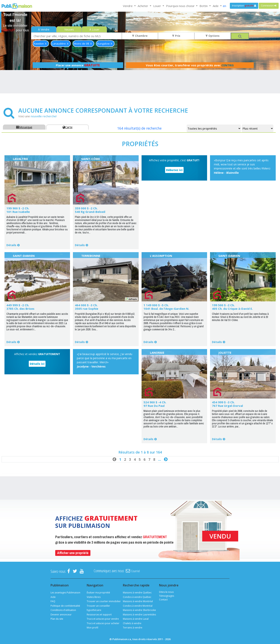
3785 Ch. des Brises (20, 309)
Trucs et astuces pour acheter (103, 623)
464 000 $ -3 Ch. (86, 305)
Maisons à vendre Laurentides (139, 615)
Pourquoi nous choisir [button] (181, 6)
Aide (53, 597)
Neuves (69, 29)
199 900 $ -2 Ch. (18, 208)
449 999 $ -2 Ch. (18, 305)
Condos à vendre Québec (137, 597)
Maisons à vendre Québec (137, 593)
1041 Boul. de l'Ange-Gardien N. (166, 309)
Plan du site (57, 619)
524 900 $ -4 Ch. (155, 402)
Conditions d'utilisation (63, 610)
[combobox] (77, 36)
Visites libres (94, 597)
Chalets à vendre (132, 623)
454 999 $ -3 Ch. (223, 402)
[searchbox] (77, 36)
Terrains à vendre (133, 628)
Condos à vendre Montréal (138, 606)
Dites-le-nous (166, 592)
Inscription (244, 6)
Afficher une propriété (73, 553)
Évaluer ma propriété (98, 593)
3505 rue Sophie (87, 309)
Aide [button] (216, 6)
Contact (163, 600)
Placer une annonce (78, 65)
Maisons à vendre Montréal (138, 601)
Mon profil (92, 628)
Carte (68, 127)
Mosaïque (24, 127)
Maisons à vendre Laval (136, 619)
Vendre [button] (128, 6)
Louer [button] (157, 6)
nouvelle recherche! (44, 116)
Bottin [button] (204, 6)
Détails (11, 245)
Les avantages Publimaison (65, 593)
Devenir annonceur (61, 615)
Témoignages (167, 596)
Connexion (269, 6)
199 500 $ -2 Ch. (223, 305)
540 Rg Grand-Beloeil (90, 212)
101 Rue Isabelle (18, 212)
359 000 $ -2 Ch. (86, 208)
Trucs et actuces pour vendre (103, 619)
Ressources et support (99, 615)
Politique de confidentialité (65, 606)
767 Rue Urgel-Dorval (227, 406)
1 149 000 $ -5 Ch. (156, 305)
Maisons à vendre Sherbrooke (139, 610)
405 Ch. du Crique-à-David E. (232, 309)
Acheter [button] (143, 6)
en (224, 6)
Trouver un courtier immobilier (104, 601)
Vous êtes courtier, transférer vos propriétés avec (190, 65)
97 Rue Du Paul (154, 406)
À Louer (94, 29)
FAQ (53, 601)
